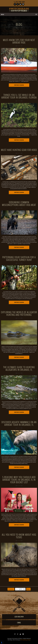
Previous (11, 589)
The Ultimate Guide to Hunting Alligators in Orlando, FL (19, 369)
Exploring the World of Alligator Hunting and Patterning (19, 314)
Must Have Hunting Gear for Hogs (19, 150)
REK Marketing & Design (25, 640)
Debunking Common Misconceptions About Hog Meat (19, 204)
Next (28, 589)
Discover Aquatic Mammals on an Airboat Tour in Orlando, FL (19, 424)
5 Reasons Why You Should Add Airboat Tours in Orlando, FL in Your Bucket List (19, 480)
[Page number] (17, 589)
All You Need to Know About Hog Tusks (19, 536)
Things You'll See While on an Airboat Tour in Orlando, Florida (19, 96)
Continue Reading (19, 85)
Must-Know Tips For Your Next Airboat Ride (19, 41)
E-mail (19, 623)
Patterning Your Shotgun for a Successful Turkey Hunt (19, 259)
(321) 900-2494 (19, 2)
